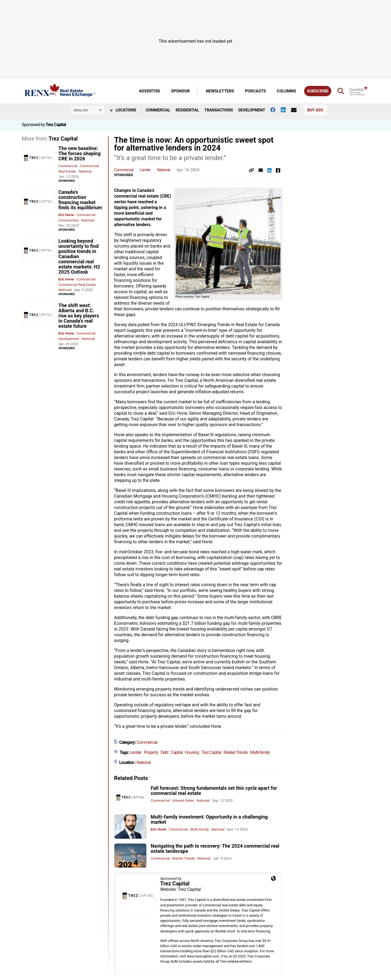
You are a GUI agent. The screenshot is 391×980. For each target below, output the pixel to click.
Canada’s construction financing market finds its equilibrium (80, 200)
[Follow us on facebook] (276, 110)
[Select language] (87, 110)
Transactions (219, 110)
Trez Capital (56, 125)
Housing (192, 752)
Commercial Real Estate (77, 285)
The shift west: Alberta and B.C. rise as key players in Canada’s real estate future (79, 316)
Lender (145, 170)
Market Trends (236, 752)
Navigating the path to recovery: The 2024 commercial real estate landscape (215, 848)
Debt (164, 752)
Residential (187, 110)
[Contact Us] (297, 110)
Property (151, 752)
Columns (286, 91)
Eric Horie (66, 215)
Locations (123, 110)
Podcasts (255, 91)
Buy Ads (315, 110)
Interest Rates (183, 800)
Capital (177, 752)
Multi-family (260, 752)
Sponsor (180, 91)
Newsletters (220, 91)
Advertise (150, 91)
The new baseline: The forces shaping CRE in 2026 (80, 153)
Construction (68, 220)
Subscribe (318, 91)
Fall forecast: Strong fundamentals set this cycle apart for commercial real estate (214, 791)
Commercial (158, 110)
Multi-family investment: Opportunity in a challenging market (209, 819)
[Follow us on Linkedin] (286, 110)
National (85, 171)
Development (252, 110)
